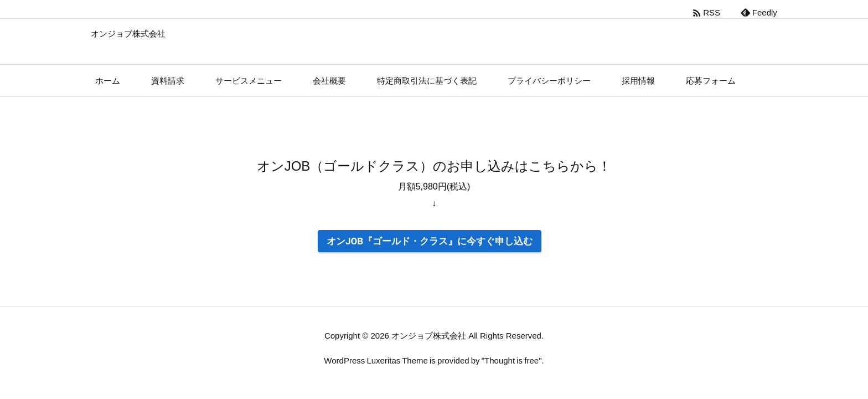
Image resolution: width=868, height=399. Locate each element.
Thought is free (512, 360)
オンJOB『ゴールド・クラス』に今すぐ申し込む (430, 241)
